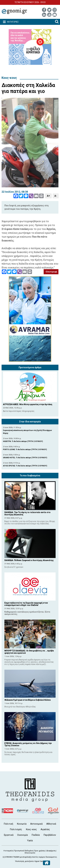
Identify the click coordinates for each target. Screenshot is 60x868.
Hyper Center (40, 861)
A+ (48, 196)
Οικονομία (22, 835)
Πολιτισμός (16, 829)
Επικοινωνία (30, 853)
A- (56, 196)
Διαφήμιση (51, 851)
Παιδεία (36, 835)
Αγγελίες (45, 829)
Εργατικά (9, 835)
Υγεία (30, 841)
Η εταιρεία (8, 851)
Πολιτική (8, 824)
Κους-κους (9, 78)
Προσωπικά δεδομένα (24, 851)
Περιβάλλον (50, 835)
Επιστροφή (51, 272)
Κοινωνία (22, 824)
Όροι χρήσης (40, 851)
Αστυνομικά (36, 824)
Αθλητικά (51, 824)
